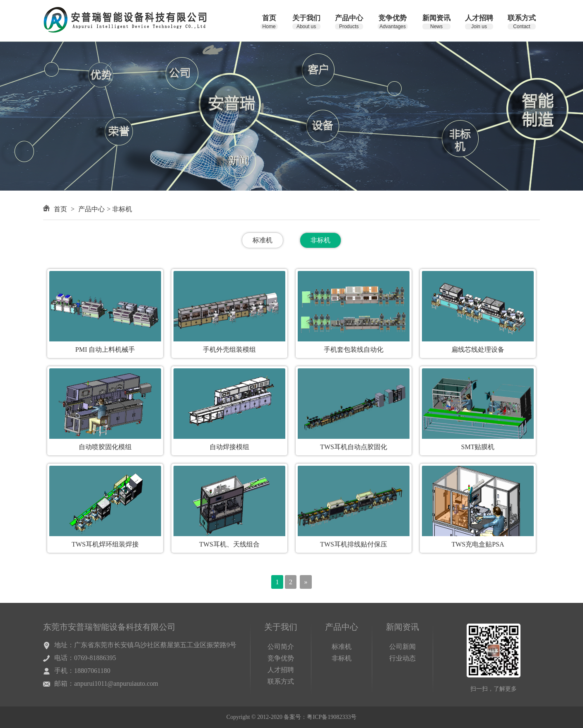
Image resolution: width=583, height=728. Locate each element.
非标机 (320, 240)
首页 (60, 209)
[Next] (306, 582)
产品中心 (92, 209)
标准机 (263, 240)
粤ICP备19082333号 (332, 717)
